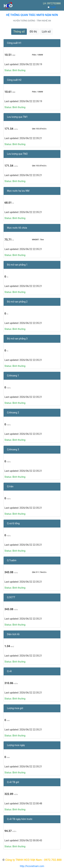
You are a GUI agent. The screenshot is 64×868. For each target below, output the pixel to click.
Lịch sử (46, 32)
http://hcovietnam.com (32, 866)
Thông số (19, 32)
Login (53, 7)
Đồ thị (33, 32)
